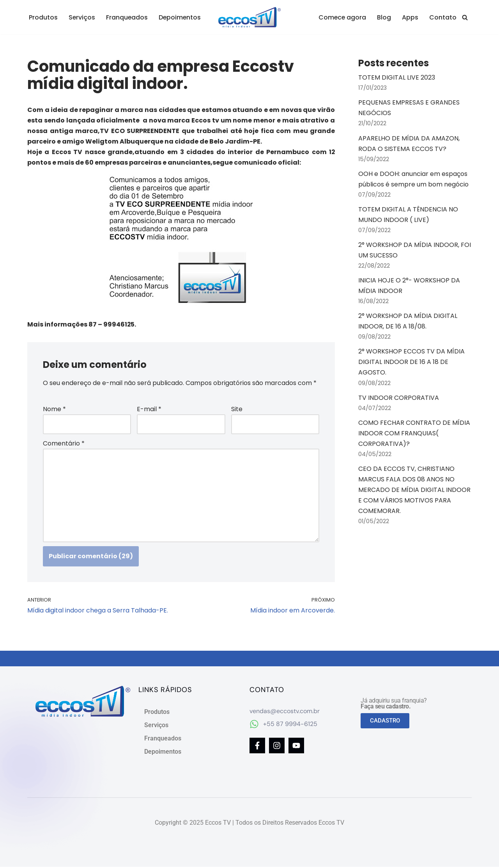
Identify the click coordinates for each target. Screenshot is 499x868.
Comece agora (342, 17)
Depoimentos (181, 17)
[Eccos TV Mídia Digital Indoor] (249, 17)
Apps (410, 17)
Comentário (64, 444)
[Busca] (465, 17)
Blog (384, 17)
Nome (54, 409)
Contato (443, 17)
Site (237, 409)
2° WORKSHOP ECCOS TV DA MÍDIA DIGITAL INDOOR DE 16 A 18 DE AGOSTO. (411, 363)
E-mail (149, 409)
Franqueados (127, 17)
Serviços (82, 17)
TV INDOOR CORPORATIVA (399, 399)
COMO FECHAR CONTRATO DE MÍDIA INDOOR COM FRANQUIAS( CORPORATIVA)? (414, 435)
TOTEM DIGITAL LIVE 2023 (397, 77)
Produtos (43, 17)
